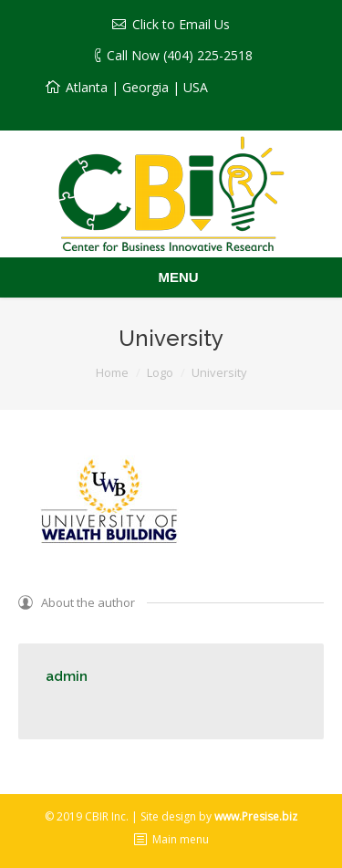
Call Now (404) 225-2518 (180, 55)
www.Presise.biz (256, 816)
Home (112, 372)
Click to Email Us (181, 24)
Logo (160, 372)
